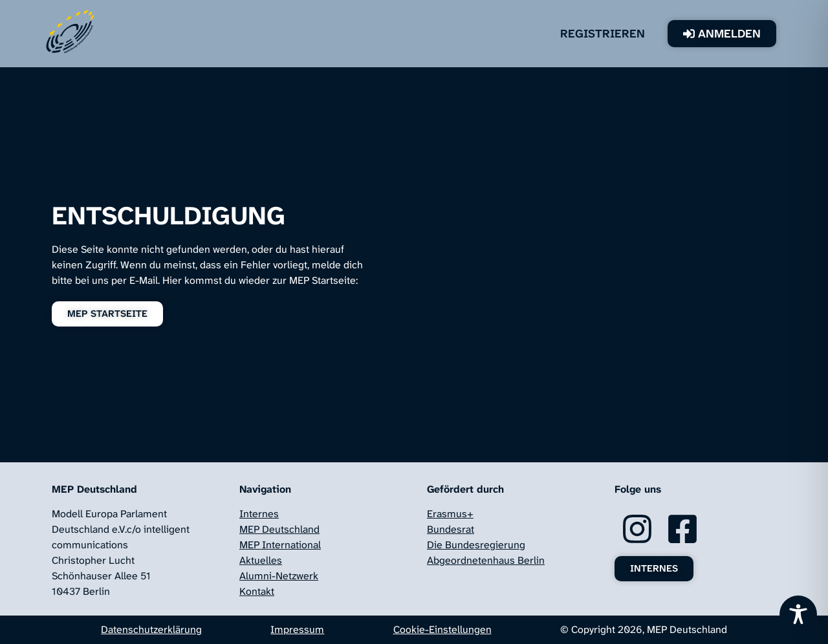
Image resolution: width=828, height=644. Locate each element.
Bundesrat (451, 529)
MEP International (280, 545)
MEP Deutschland (279, 529)
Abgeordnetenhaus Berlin (486, 560)
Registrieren (603, 34)
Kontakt (257, 591)
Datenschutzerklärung (151, 629)
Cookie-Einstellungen (442, 629)
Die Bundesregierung (476, 545)
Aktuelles (261, 560)
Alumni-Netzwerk (279, 576)
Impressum (297, 629)
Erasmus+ (450, 514)
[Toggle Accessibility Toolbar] (798, 614)
